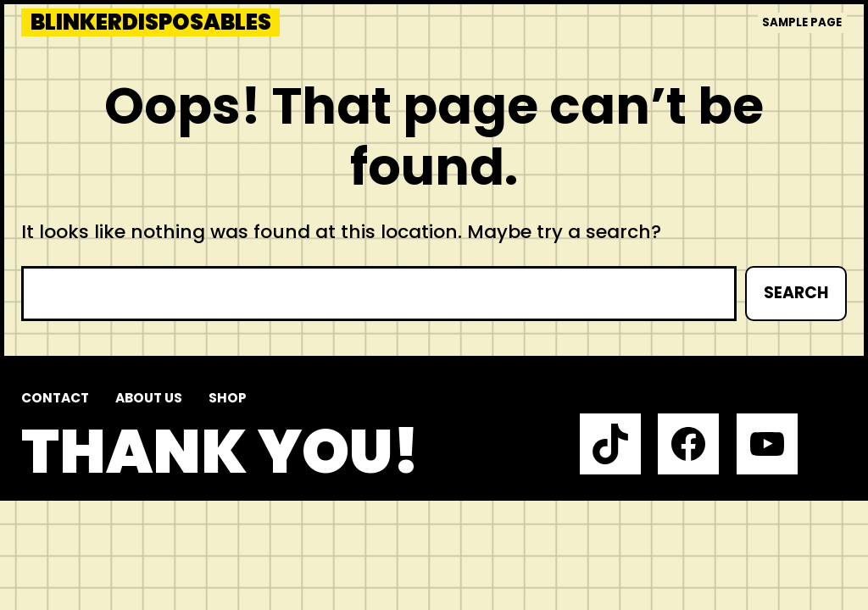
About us (149, 398)
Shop (228, 398)
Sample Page (802, 22)
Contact (55, 398)
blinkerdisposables (151, 22)
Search (796, 293)
